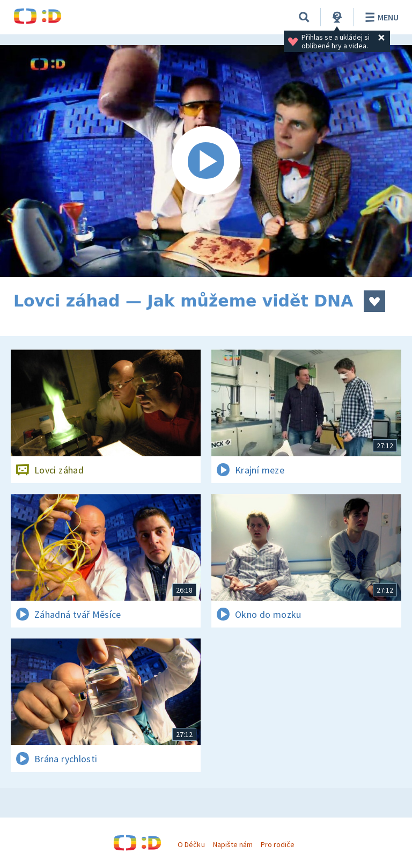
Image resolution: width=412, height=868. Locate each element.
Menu (380, 17)
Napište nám (233, 844)
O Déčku (191, 844)
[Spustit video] (206, 161)
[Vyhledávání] (304, 17)
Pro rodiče (278, 844)
